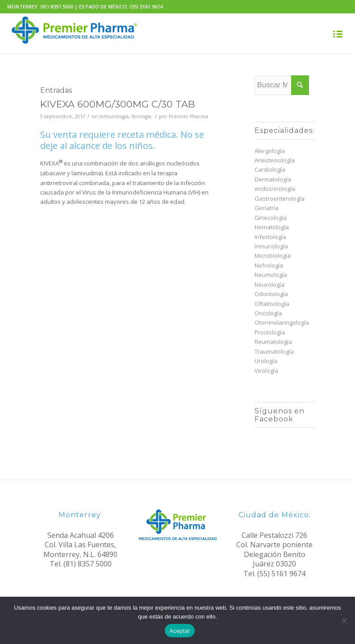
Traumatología (274, 351)
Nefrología (269, 265)
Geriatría (267, 208)
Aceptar (180, 631)
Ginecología (271, 218)
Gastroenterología (280, 198)
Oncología (268, 313)
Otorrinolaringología (282, 322)
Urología (266, 361)
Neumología (271, 275)
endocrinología (275, 189)
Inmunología (114, 116)
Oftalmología (272, 304)
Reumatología (273, 342)
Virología (141, 116)
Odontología (271, 294)
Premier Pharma (188, 116)
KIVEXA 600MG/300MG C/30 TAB (118, 104)
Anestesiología (275, 160)
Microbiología (273, 256)
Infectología (270, 237)
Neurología (269, 285)
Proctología (270, 332)
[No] (344, 620)
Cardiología (270, 169)
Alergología (270, 151)
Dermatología (273, 179)
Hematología (272, 227)
